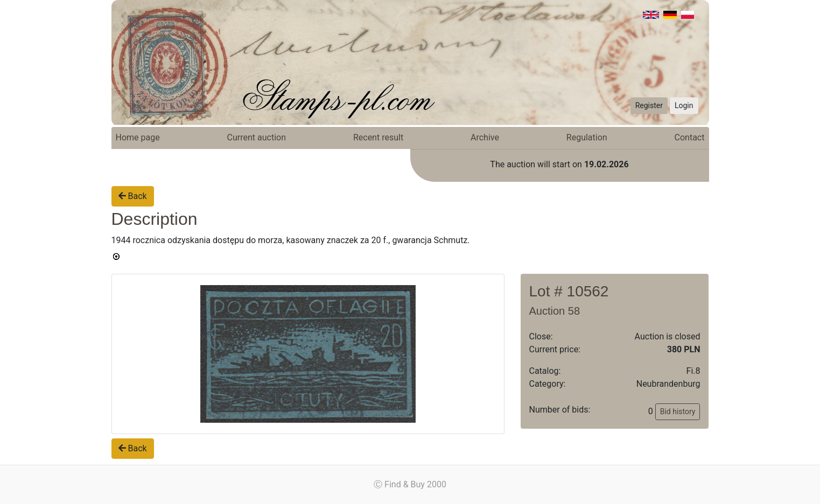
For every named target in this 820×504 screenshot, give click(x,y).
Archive (485, 137)
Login (684, 105)
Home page (138, 137)
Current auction (257, 137)
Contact (690, 137)
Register (649, 105)
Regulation (587, 137)
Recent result (378, 137)
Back (133, 196)
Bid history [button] (678, 411)
